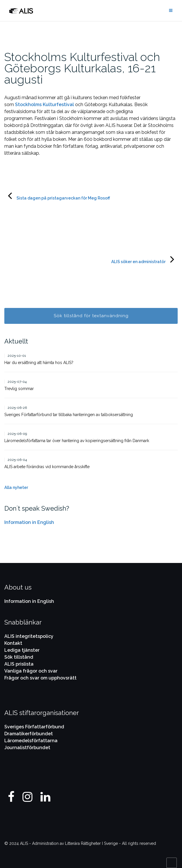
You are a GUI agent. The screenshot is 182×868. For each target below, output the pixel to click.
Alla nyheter (16, 487)
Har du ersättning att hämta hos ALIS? (39, 363)
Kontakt (13, 643)
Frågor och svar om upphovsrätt (40, 678)
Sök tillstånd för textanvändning (91, 316)
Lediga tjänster (22, 650)
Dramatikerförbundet (29, 734)
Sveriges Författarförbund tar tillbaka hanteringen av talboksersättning (69, 415)
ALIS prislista (19, 664)
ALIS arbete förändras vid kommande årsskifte (47, 467)
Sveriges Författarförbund (34, 727)
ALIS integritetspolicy (29, 636)
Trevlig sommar (19, 389)
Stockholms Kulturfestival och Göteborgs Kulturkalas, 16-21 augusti (82, 68)
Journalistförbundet (27, 748)
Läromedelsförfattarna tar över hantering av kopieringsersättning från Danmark (77, 441)
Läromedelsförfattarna (31, 741)
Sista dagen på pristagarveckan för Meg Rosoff (63, 198)
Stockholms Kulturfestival (44, 105)
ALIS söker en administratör (138, 262)
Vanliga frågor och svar (31, 671)
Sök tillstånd (19, 657)
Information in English (29, 522)
